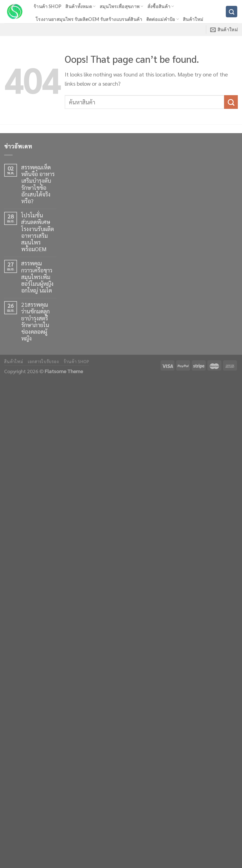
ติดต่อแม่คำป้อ (163, 19)
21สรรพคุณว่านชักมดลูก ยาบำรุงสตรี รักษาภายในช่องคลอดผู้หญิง (35, 321)
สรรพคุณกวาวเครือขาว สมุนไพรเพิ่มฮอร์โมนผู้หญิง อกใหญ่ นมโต (37, 277)
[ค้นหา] (232, 12)
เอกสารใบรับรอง (43, 361)
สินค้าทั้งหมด (80, 6)
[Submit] (231, 102)
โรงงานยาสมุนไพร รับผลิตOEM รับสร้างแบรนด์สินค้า (89, 19)
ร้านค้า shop (47, 6)
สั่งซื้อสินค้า (161, 6)
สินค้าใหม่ (193, 19)
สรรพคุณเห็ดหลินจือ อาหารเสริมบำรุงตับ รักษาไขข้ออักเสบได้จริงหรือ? (38, 184)
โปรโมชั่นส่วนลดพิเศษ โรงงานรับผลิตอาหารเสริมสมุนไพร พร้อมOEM (38, 232)
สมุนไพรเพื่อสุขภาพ (122, 6)
